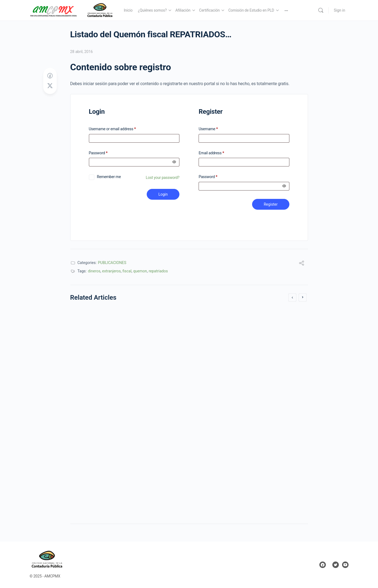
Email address (211, 153)
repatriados (158, 271)
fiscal (127, 271)
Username (208, 129)
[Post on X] (50, 86)
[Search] (321, 10)
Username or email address (119, 129)
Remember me (109, 177)
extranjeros (111, 271)
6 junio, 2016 (89, 435)
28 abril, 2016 (82, 52)
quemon (140, 271)
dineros (94, 271)
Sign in (340, 10)
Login (163, 194)
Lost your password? (163, 178)
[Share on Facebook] (50, 76)
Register (271, 204)
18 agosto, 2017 (213, 421)
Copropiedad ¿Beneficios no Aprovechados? (125, 391)
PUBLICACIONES (112, 263)
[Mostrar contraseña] (174, 162)
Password (105, 153)
